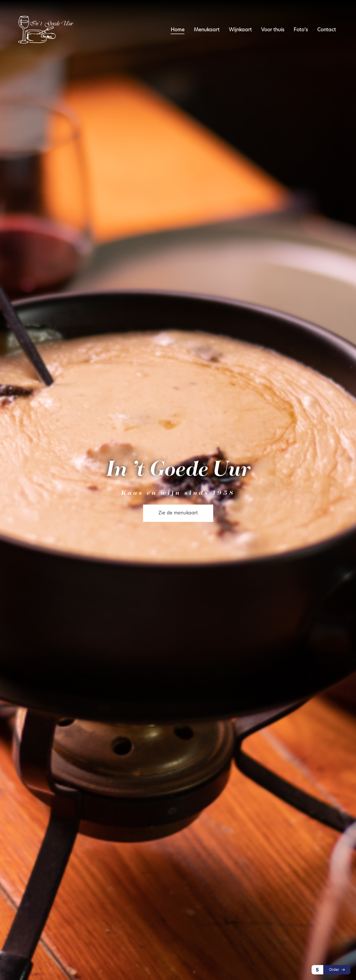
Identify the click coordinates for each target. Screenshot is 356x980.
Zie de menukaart (178, 513)
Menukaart (207, 30)
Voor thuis (273, 30)
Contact (327, 30)
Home (178, 30)
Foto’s (301, 30)
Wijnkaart (240, 30)
